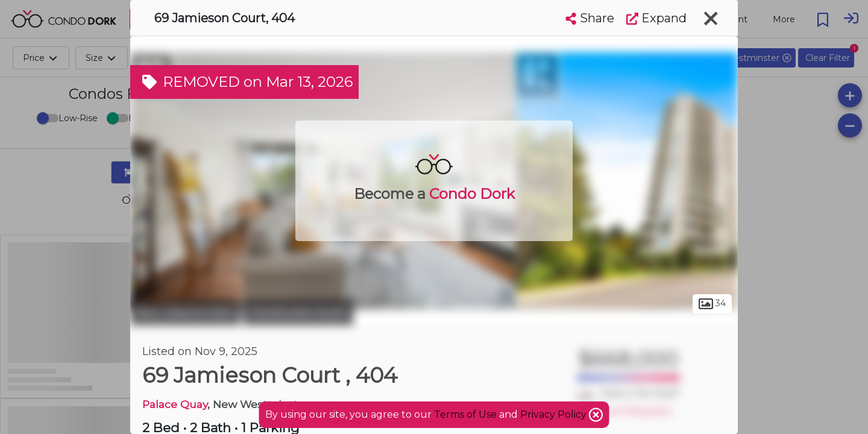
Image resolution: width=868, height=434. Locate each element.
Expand (656, 18)
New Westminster (185, 312)
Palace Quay (175, 404)
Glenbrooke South (298, 312)
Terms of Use (465, 414)
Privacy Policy (555, 414)
